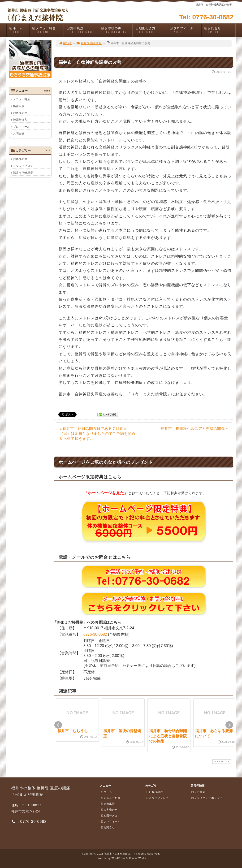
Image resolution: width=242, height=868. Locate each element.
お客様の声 (117, 30)
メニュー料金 (48, 30)
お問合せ (220, 30)
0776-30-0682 (95, 634)
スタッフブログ (23, 166)
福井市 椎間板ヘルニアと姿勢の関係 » (194, 429)
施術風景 (82, 30)
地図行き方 (151, 30)
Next (229, 725)
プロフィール (185, 30)
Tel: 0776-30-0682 (206, 17)
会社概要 (198, 792)
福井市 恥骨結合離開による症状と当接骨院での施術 (168, 736)
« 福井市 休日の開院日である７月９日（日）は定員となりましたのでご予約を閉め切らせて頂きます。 (97, 434)
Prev (58, 725)
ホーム (19, 30)
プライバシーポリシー (207, 798)
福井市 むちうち (73, 731)
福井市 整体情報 (89, 43)
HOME (65, 43)
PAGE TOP (221, 762)
